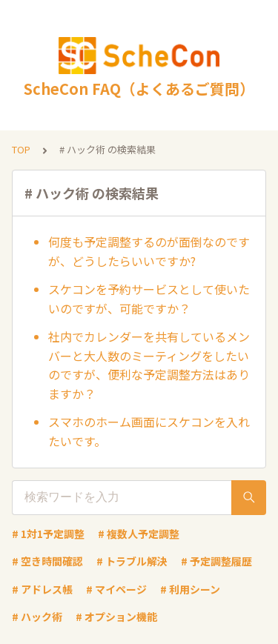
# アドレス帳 (42, 589)
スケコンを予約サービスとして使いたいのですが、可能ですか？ (149, 299)
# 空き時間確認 (47, 561)
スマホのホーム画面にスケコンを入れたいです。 (149, 431)
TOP (21, 149)
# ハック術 (37, 617)
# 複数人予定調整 (139, 534)
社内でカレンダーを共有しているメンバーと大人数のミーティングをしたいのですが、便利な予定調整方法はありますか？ (149, 365)
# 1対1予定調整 (48, 534)
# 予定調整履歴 (216, 561)
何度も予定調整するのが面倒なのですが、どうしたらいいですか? (149, 251)
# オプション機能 (116, 617)
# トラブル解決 (132, 561)
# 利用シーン (190, 589)
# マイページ (116, 589)
